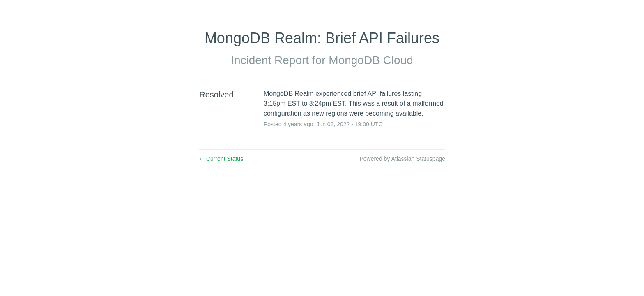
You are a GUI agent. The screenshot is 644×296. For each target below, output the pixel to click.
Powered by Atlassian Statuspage (402, 159)
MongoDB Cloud (371, 60)
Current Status (221, 159)
